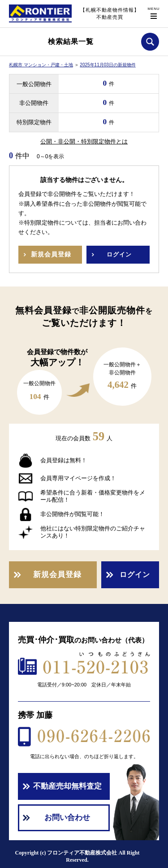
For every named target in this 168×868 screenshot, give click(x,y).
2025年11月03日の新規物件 (108, 65)
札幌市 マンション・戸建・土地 (41, 65)
